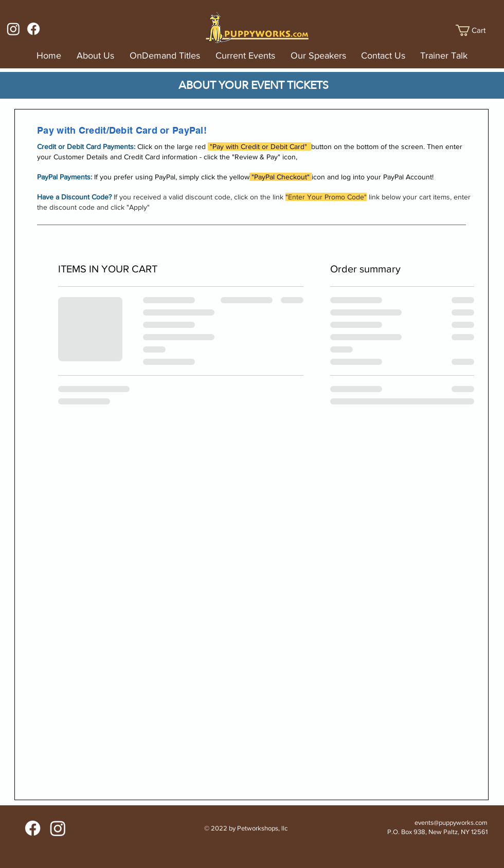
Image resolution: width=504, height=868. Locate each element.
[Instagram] (13, 29)
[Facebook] (33, 29)
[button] (477, 30)
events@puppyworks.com (451, 823)
